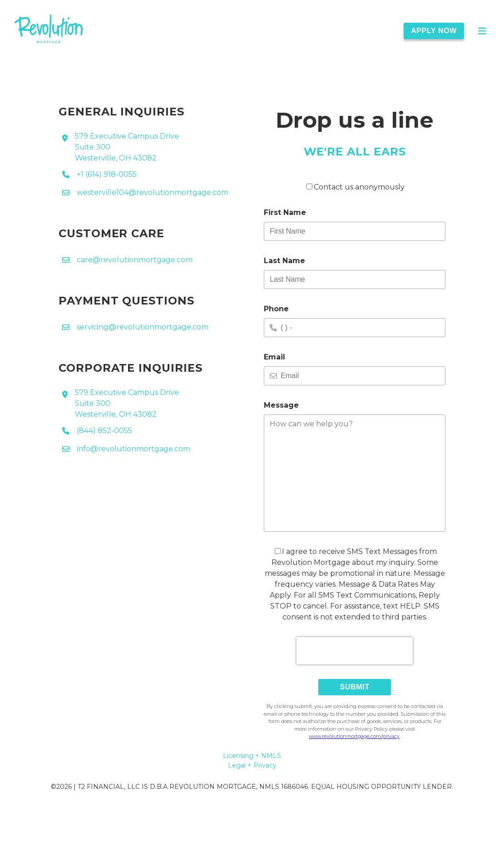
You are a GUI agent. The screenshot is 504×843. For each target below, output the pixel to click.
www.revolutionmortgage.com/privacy (354, 736)
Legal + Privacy (252, 765)
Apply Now (434, 31)
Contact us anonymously (356, 187)
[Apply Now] (439, 31)
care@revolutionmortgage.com (135, 260)
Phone (276, 309)
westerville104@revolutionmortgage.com (153, 192)
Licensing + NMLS (252, 756)
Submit (355, 687)
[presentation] (355, 651)
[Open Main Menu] (482, 31)
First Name (285, 212)
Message (281, 405)
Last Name (284, 261)
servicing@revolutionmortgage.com (143, 327)
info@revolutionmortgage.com (133, 449)
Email (274, 357)
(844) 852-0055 (104, 431)
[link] (49, 31)
